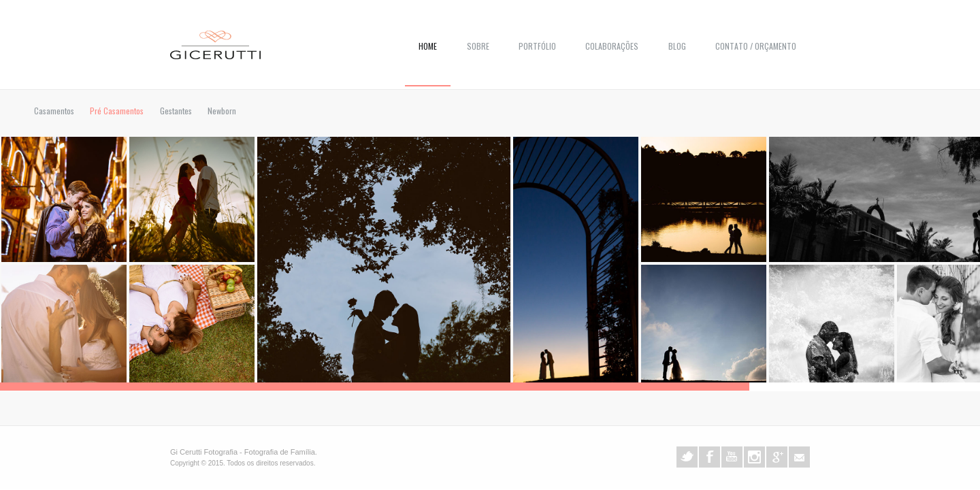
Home (428, 46)
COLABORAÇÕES (612, 46)
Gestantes (176, 111)
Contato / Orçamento (756, 46)
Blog (677, 46)
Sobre (478, 46)
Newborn (222, 111)
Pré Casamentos (117, 111)
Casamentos (54, 111)
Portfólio (537, 46)
